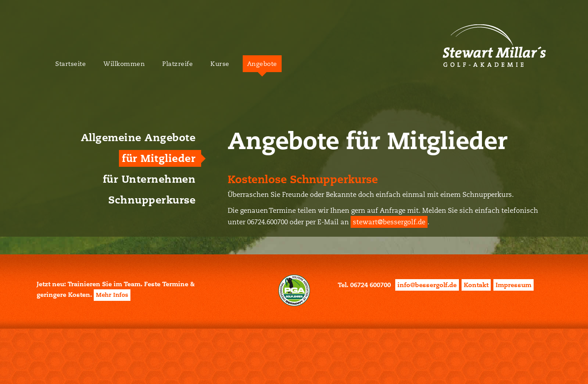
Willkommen (124, 64)
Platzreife (178, 64)
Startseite (71, 64)
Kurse (220, 64)
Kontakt (476, 285)
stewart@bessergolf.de (389, 222)
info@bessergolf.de (427, 285)
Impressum (514, 285)
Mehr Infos (112, 295)
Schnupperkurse (152, 200)
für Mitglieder (159, 158)
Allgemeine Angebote (138, 138)
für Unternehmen (149, 179)
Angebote (262, 64)
